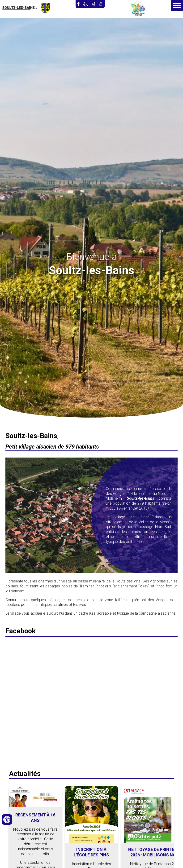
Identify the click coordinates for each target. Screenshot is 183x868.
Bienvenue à (92, 257)
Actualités (25, 774)
